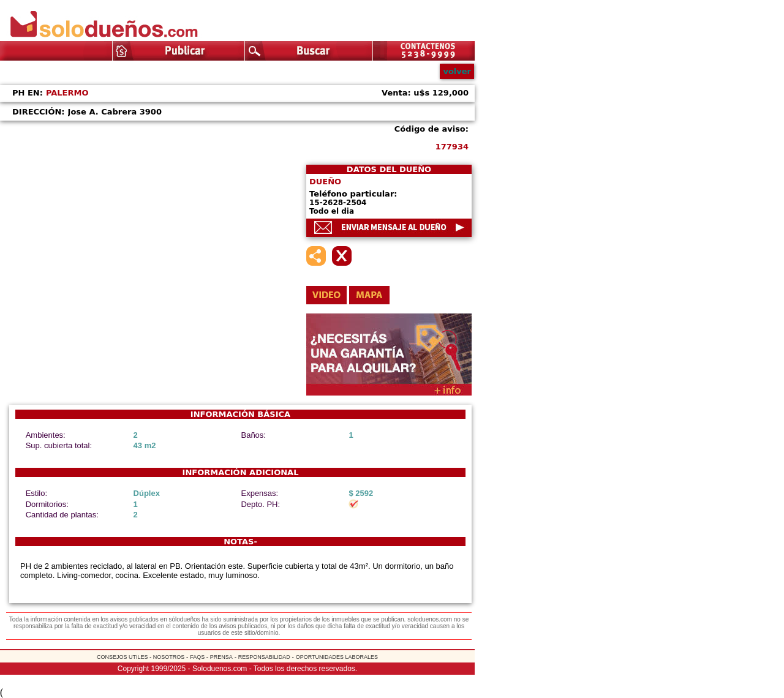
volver (457, 71)
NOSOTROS (168, 657)
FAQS (198, 657)
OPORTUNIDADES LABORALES (337, 657)
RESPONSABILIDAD (264, 657)
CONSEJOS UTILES (123, 657)
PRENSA (221, 657)
